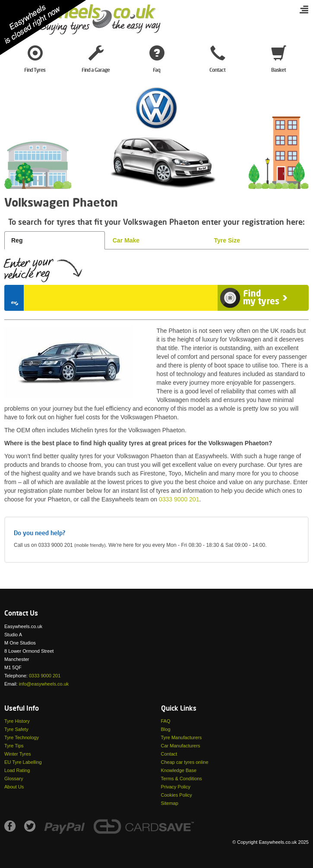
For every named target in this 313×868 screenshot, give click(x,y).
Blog (166, 729)
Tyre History (17, 721)
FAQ (166, 721)
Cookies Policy (177, 795)
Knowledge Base (179, 770)
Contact (169, 754)
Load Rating (17, 770)
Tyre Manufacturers (182, 737)
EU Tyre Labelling (23, 762)
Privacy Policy (176, 787)
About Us (14, 787)
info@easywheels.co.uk (44, 684)
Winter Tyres (18, 754)
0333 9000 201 (179, 499)
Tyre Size (227, 240)
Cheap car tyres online (185, 762)
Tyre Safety (16, 729)
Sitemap (170, 803)
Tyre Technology (22, 737)
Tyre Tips (14, 746)
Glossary (14, 779)
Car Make (126, 240)
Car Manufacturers (181, 746)
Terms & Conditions (182, 779)
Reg (17, 240)
